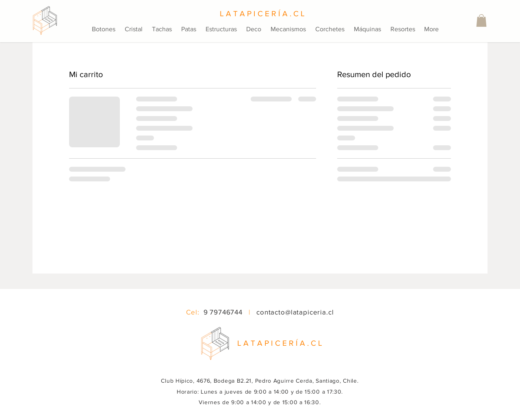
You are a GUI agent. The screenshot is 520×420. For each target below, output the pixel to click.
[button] (481, 20)
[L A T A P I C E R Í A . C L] (260, 14)
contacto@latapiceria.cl (295, 312)
